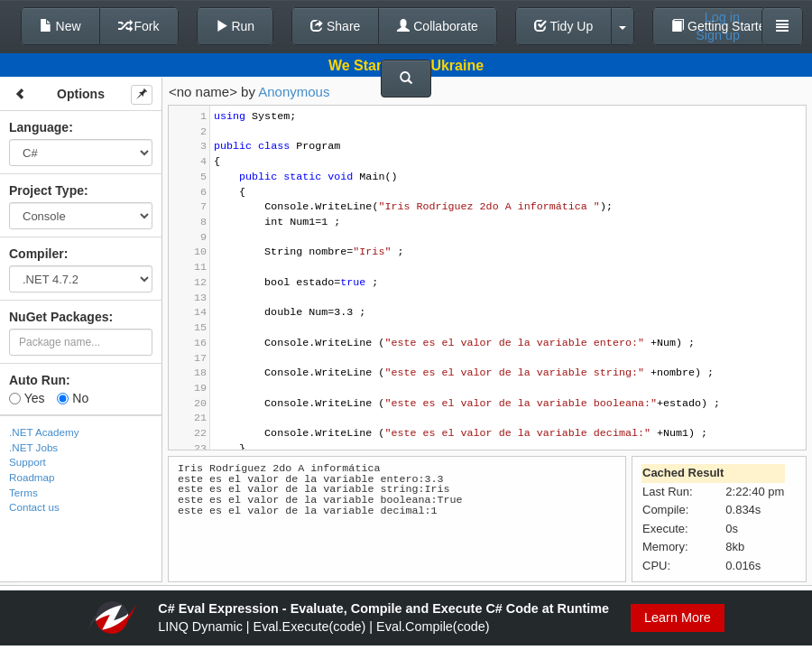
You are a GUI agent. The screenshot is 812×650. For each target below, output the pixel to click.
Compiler (37, 254)
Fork (139, 26)
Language (39, 127)
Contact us (34, 507)
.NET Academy (44, 432)
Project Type (46, 190)
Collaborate (438, 26)
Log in (722, 17)
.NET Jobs (33, 447)
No (73, 398)
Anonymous (294, 92)
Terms (23, 492)
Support (28, 462)
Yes (27, 398)
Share (335, 26)
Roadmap (32, 477)
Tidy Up (563, 26)
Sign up (718, 35)
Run (235, 26)
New (60, 26)
